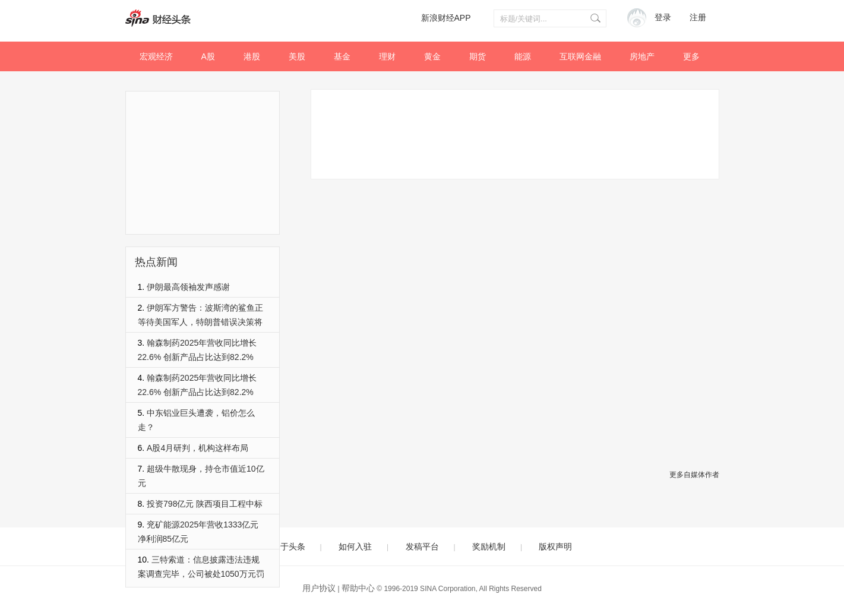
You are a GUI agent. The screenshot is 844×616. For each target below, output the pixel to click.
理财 (387, 56)
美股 (297, 56)
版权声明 (555, 546)
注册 (698, 18)
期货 (478, 56)
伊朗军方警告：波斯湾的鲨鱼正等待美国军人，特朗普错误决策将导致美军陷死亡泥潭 (201, 322)
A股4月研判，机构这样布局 (197, 448)
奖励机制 (489, 546)
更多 (691, 56)
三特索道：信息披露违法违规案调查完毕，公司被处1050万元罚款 (201, 574)
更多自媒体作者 (694, 475)
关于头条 (289, 546)
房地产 (642, 56)
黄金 (432, 56)
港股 (252, 56)
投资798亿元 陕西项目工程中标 (205, 504)
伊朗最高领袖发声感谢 (188, 287)
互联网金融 (580, 56)
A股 (208, 56)
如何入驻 (355, 546)
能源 (523, 56)
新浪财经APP (446, 18)
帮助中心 (358, 588)
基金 (342, 56)
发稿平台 (422, 546)
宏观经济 (156, 56)
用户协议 (319, 588)
